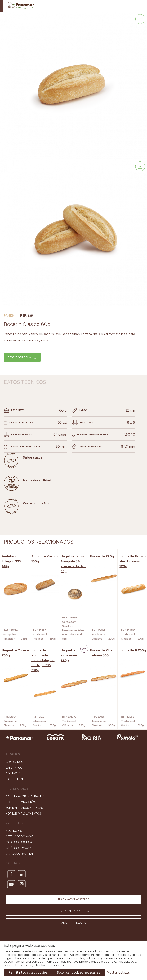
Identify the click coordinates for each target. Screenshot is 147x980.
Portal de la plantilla (74, 911)
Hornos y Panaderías (21, 802)
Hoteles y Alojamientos (23, 814)
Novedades (14, 831)
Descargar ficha (19, 357)
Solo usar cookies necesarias (78, 972)
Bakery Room (15, 768)
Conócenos (14, 762)
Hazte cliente (16, 779)
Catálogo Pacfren (19, 854)
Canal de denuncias (74, 923)
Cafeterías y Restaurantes (25, 796)
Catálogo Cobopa (19, 842)
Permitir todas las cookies (28, 972)
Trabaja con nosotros (73, 899)
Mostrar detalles (118, 972)
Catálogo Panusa (18, 848)
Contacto (13, 773)
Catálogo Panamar (20, 837)
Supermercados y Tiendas (24, 808)
